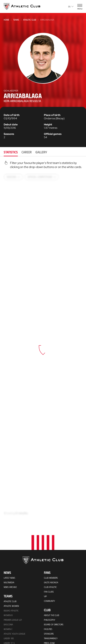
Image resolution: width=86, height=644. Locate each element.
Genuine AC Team (12, 580)
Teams (16, 20)
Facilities (48, 515)
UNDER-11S (9, 566)
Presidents (49, 567)
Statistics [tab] (11, 152)
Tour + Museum (11, 608)
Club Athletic (50, 473)
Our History (50, 544)
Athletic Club (30, 20)
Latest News (9, 464)
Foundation (53, 580)
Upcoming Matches (13, 585)
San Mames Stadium (13, 642)
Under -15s (9, 539)
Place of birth (52, 115)
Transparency (51, 525)
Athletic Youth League (14, 520)
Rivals (47, 558)
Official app (53, 619)
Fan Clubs (49, 478)
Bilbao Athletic (11, 497)
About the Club (52, 502)
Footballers (50, 553)
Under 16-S (9, 534)
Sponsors (49, 520)
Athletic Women (11, 492)
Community (49, 487)
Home (6, 20)
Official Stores (11, 627)
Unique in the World (54, 633)
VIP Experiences (11, 604)
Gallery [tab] (41, 152)
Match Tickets (10, 599)
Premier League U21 (13, 506)
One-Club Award (52, 595)
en (71, 6)
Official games (53, 134)
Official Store (51, 638)
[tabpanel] (43, 341)
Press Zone (49, 529)
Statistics (48, 562)
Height (48, 124)
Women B (8, 502)
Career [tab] (27, 152)
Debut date (11, 124)
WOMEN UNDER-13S (13, 562)
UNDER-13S (9, 553)
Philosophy (49, 506)
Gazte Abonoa (51, 469)
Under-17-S (9, 529)
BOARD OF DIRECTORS (54, 511)
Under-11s (9, 571)
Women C (8, 515)
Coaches (48, 571)
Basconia (8, 511)
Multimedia (9, 469)
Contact (50, 609)
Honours (48, 548)
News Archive (10, 473)
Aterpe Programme (53, 600)
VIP (45, 483)
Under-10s (9, 576)
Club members (51, 464)
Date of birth (12, 115)
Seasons (9, 134)
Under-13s (9, 548)
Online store (10, 623)
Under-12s (9, 557)
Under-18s (9, 525)
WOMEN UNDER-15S (13, 543)
